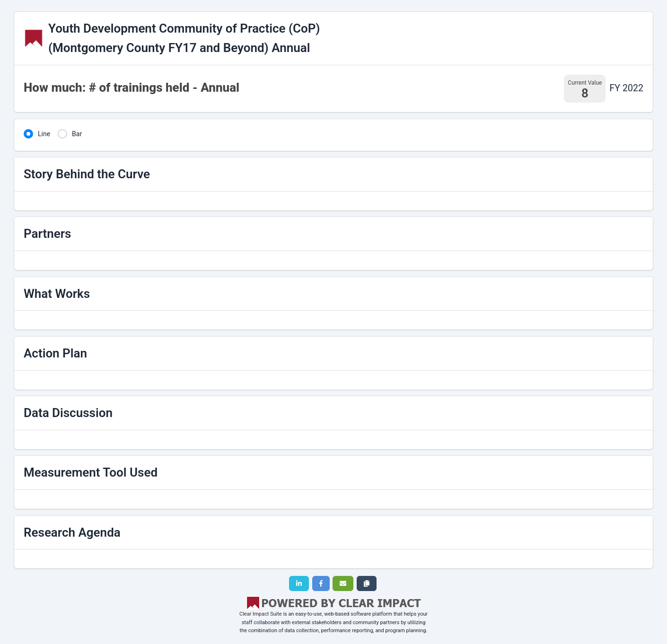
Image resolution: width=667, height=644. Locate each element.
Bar (77, 134)
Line (44, 134)
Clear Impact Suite (261, 614)
